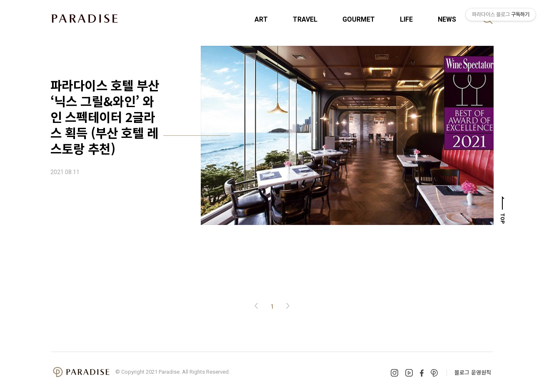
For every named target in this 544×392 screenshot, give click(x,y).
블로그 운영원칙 (473, 372)
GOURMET (359, 19)
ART (261, 19)
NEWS (447, 19)
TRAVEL (305, 19)
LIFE (406, 19)
